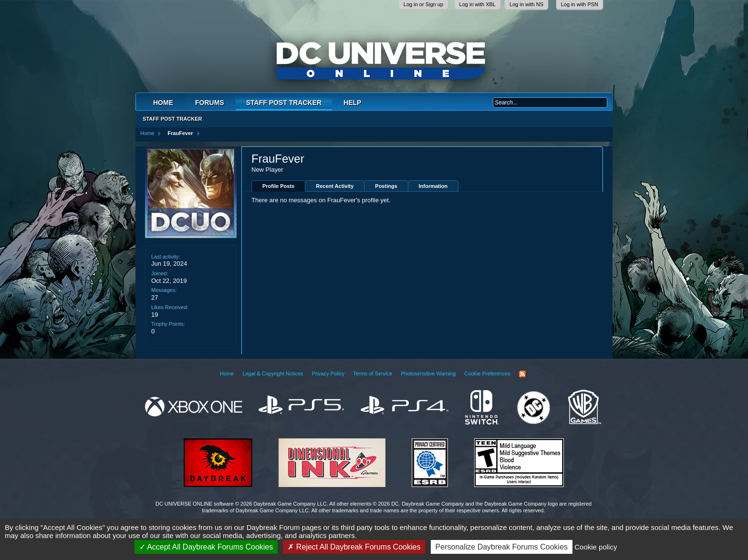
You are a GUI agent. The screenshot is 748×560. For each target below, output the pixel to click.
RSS (522, 374)
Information (433, 186)
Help (352, 103)
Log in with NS (526, 4)
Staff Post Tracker (284, 103)
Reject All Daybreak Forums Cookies (354, 547)
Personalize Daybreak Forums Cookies (502, 547)
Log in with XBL (478, 4)
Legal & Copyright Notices (273, 373)
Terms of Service (373, 373)
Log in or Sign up (423, 4)
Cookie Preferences (487, 373)
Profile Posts (278, 186)
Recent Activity (335, 186)
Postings (386, 186)
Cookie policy (596, 547)
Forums (210, 103)
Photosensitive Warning (428, 373)
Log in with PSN (580, 4)
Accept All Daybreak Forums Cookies (206, 547)
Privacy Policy (328, 373)
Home (163, 103)
